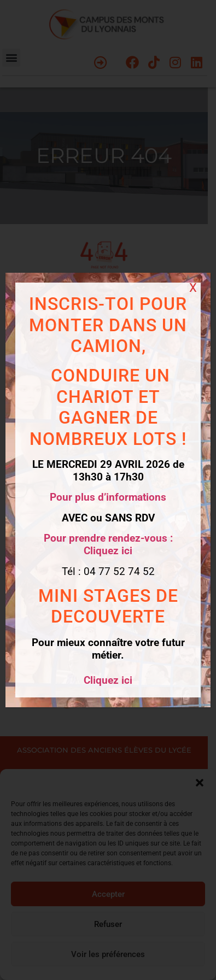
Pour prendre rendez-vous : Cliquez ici (108, 544)
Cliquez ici (108, 680)
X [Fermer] (193, 288)
